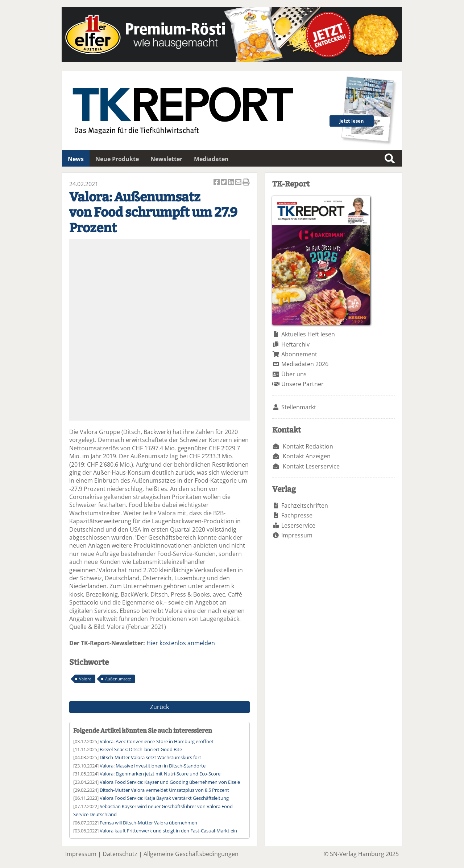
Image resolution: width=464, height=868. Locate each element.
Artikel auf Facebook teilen (217, 183)
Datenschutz (120, 854)
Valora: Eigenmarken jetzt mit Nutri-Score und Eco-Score (160, 774)
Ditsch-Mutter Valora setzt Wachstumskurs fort (150, 757)
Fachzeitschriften (305, 505)
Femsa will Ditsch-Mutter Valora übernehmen (148, 823)
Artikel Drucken (246, 183)
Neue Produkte (117, 159)
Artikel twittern (224, 183)
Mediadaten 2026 (305, 364)
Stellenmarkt (299, 407)
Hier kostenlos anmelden (181, 643)
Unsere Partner (303, 384)
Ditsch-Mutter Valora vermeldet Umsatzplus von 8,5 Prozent (164, 790)
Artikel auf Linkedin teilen (232, 183)
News (76, 159)
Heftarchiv (295, 344)
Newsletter (166, 159)
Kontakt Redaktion (308, 446)
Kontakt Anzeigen (307, 456)
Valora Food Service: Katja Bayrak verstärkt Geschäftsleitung (164, 798)
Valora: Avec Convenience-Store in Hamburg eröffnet (157, 741)
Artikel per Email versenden (239, 183)
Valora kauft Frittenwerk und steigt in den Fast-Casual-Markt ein (168, 831)
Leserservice (298, 525)
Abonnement (299, 354)
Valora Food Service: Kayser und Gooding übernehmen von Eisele (170, 782)
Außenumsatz (118, 679)
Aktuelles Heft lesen (308, 334)
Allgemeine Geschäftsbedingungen (191, 854)
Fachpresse (297, 515)
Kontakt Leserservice (311, 466)
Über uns (294, 374)
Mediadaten (211, 159)
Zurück (159, 707)
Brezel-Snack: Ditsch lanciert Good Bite (141, 749)
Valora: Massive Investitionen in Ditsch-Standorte (153, 766)
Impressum (297, 535)
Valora (85, 679)
